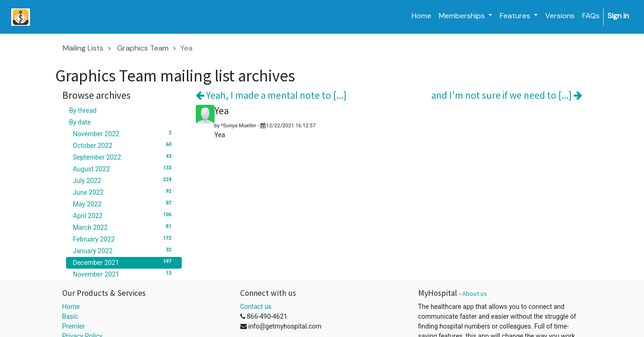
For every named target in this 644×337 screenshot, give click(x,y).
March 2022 (124, 227)
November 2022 (124, 133)
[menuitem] (422, 16)
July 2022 (124, 180)
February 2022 (124, 239)
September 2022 (124, 157)
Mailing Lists (83, 48)
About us (475, 293)
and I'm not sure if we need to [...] (507, 95)
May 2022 (124, 204)
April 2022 (124, 215)
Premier (74, 326)
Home (71, 307)
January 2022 (124, 250)
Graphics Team (143, 48)
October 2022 (124, 145)
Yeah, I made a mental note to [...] (271, 95)
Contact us (256, 307)
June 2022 (124, 192)
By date (80, 122)
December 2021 (124, 262)
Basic (70, 316)
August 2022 (124, 168)
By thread (83, 110)
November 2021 (124, 274)
